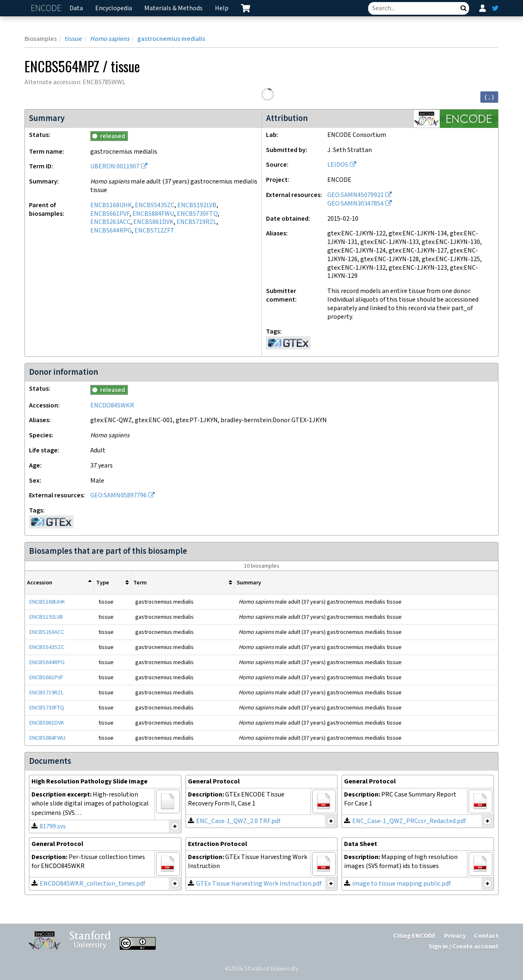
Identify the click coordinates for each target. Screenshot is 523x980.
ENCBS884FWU (153, 214)
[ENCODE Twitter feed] (495, 8)
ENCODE (47, 8)
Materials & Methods (173, 8)
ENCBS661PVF (110, 214)
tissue (73, 39)
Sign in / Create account (464, 947)
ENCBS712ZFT (154, 231)
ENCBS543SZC (155, 205)
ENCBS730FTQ (197, 214)
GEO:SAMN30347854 (355, 204)
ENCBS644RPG (111, 231)
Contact (486, 936)
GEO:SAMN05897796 (118, 496)
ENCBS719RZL (197, 222)
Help (222, 8)
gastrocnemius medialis (171, 39)
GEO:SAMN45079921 (355, 195)
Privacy (455, 936)
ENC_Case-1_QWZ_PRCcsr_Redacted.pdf (409, 821)
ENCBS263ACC (110, 222)
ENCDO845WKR (112, 406)
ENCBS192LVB (197, 205)
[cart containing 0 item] (246, 8)
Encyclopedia (114, 8)
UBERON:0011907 (115, 167)
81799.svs (53, 827)
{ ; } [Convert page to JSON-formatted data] (489, 97)
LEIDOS (338, 165)
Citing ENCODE (415, 936)
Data (76, 8)
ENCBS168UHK (111, 205)
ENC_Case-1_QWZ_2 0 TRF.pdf (238, 821)
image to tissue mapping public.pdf (401, 884)
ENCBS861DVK (153, 222)
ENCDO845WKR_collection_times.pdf (92, 884)
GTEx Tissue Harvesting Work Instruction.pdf (259, 884)
